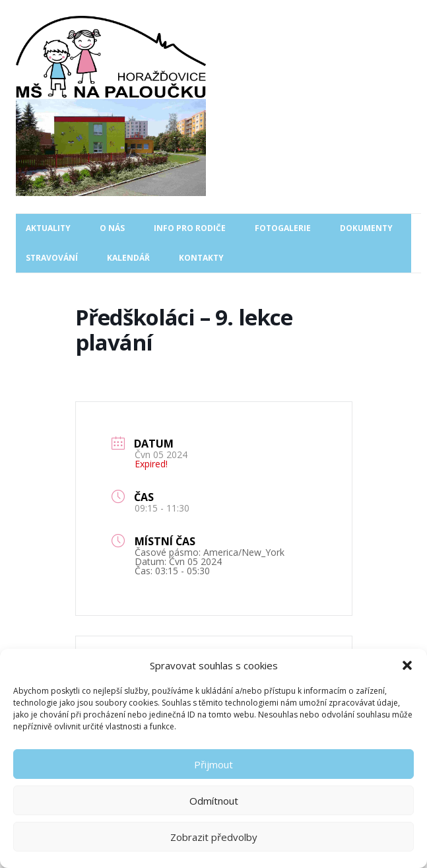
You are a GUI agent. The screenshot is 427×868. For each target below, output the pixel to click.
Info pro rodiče (190, 228)
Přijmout (213, 764)
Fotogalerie (283, 228)
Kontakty (201, 258)
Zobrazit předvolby (214, 837)
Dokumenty (366, 228)
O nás (112, 228)
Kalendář (128, 258)
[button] (407, 665)
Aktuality (48, 228)
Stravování (52, 258)
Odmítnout (214, 801)
